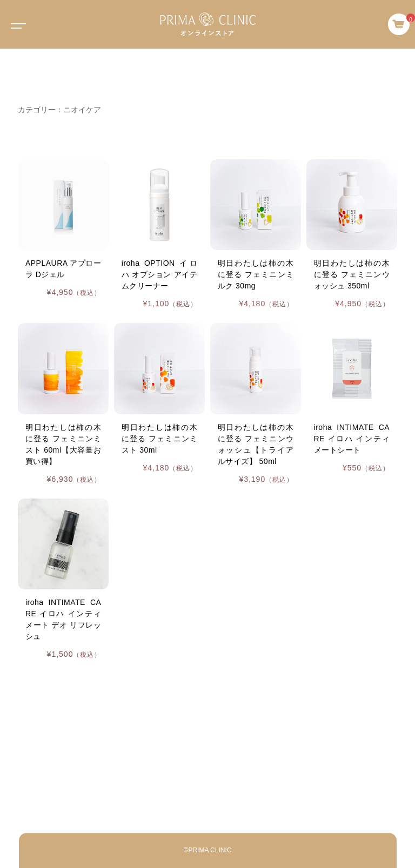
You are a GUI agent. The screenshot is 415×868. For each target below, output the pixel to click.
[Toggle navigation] (16, 24)
